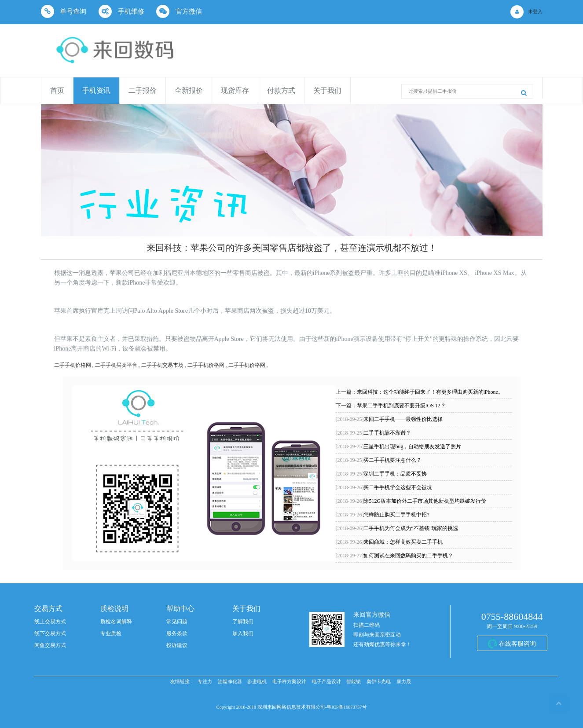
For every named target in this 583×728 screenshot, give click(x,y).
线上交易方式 (50, 622)
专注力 (205, 682)
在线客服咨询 (517, 644)
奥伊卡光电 (379, 682)
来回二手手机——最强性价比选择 (389, 419)
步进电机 (257, 682)
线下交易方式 (50, 633)
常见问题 (177, 622)
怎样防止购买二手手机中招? (383, 515)
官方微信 (179, 11)
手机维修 (121, 11)
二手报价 (143, 90)
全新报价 (189, 90)
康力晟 (404, 682)
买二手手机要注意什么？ (379, 460)
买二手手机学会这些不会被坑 (384, 487)
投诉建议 (177, 645)
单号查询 (64, 11)
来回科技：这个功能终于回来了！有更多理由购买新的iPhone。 (430, 392)
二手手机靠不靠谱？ (374, 433)
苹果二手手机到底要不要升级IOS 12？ (401, 406)
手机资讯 (96, 90)
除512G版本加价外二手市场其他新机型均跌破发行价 (411, 501)
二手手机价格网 (73, 365)
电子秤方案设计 (289, 682)
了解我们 (243, 622)
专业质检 (111, 633)
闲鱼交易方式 (50, 645)
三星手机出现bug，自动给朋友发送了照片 (399, 446)
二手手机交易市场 (162, 365)
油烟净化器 (230, 682)
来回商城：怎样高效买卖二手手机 (389, 542)
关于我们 (327, 90)
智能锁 (354, 682)
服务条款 (177, 633)
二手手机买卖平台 (116, 365)
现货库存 (235, 90)
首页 (57, 90)
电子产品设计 (326, 682)
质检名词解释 (116, 622)
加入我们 (243, 633)
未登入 (535, 12)
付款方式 (281, 90)
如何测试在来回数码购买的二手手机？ (395, 556)
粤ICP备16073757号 (346, 707)
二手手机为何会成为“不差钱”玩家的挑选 (397, 528)
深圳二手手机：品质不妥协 (381, 474)
